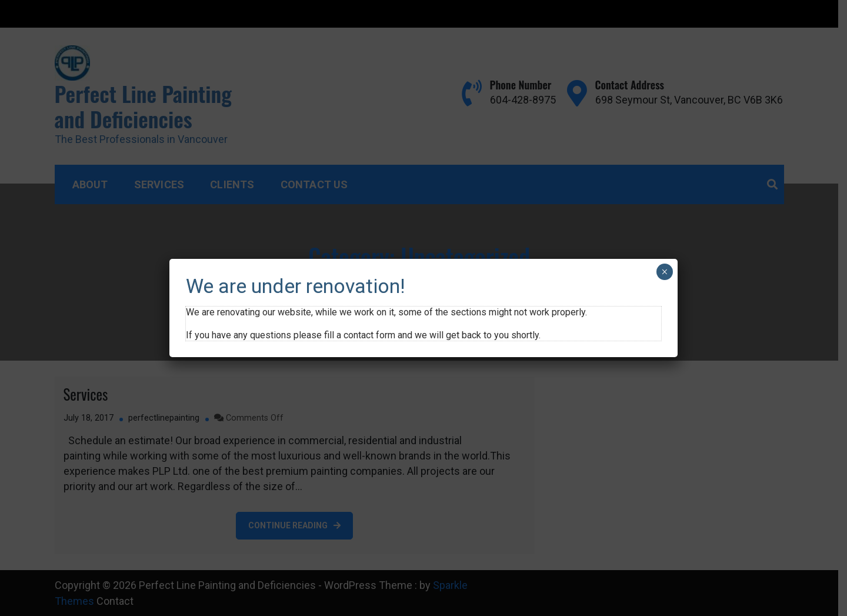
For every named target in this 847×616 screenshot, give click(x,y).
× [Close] (664, 272)
